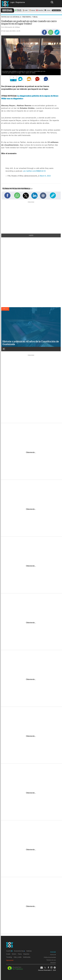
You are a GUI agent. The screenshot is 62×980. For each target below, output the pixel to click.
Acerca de (53, 955)
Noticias (29, 951)
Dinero (14, 954)
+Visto (31, 235)
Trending (27, 17)
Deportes (26, 954)
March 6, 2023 (45, 176)
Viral (35, 17)
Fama (20, 954)
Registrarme (20, 2)
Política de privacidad (50, 957)
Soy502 (9, 951)
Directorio (53, 963)
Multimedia (27, 957)
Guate (8, 954)
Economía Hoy (19, 951)
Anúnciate (53, 952)
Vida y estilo (18, 957)
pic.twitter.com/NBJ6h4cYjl (35, 171)
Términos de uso (51, 960)
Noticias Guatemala (11, 17)
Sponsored (10, 960)
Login (12, 2)
